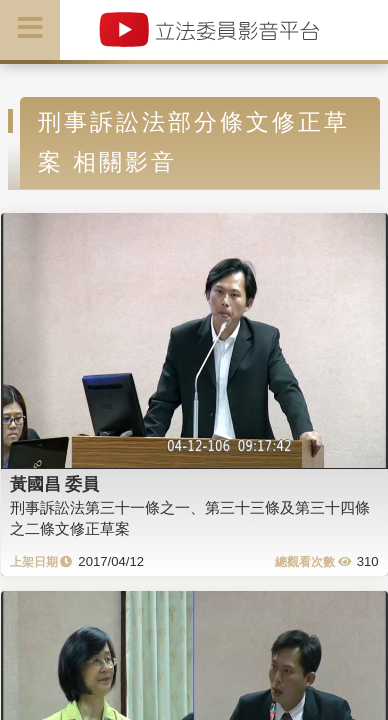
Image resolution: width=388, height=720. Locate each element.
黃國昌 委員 (55, 484)
